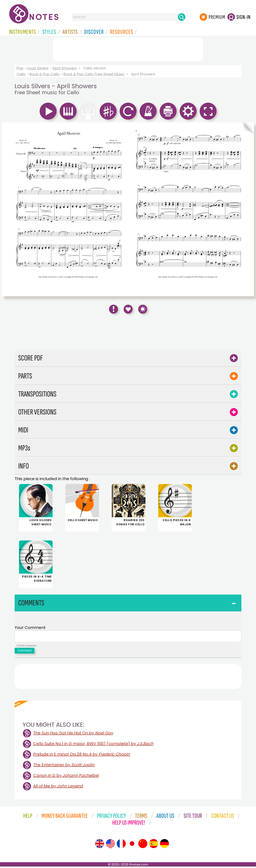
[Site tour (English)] (100, 845)
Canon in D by (66, 777)
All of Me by (58, 788)
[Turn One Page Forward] (247, 209)
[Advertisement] (128, 49)
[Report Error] (113, 309)
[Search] (182, 17)
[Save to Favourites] (128, 309)
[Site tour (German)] (164, 845)
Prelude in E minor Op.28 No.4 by (82, 756)
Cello (21, 74)
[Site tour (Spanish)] (154, 845)
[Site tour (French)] (121, 845)
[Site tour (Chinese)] (143, 845)
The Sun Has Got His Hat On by (73, 735)
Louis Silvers (38, 68)
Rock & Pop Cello (45, 74)
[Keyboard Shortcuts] (143, 309)
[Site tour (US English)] (110, 845)
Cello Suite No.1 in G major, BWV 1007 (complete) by (93, 745)
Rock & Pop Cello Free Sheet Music (94, 74)
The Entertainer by (64, 766)
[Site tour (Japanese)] (132, 845)
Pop (20, 68)
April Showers (65, 68)
